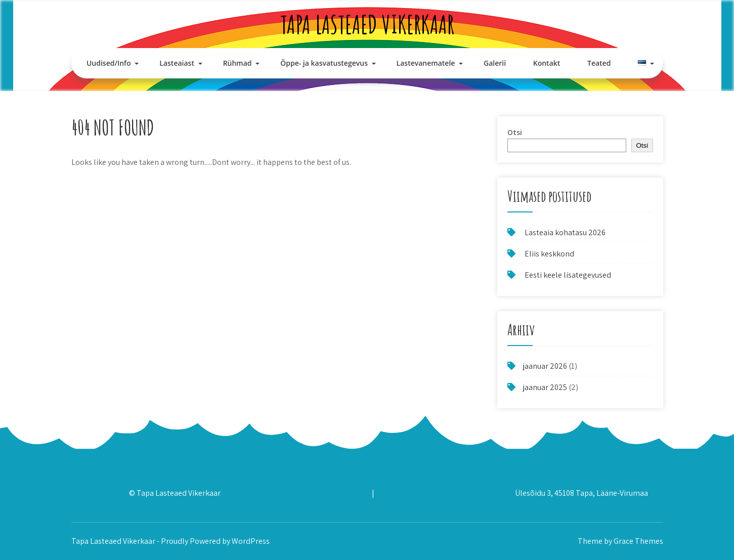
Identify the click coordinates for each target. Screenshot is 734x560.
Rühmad (238, 63)
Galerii (495, 63)
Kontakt (547, 63)
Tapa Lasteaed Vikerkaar (367, 24)
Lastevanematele (426, 63)
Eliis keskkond (549, 254)
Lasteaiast (177, 63)
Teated (599, 63)
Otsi (515, 132)
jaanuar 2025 (545, 387)
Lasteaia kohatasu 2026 (565, 232)
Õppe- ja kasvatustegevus (324, 63)
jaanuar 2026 (545, 366)
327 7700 (354, 493)
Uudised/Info (109, 63)
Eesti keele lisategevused (568, 275)
